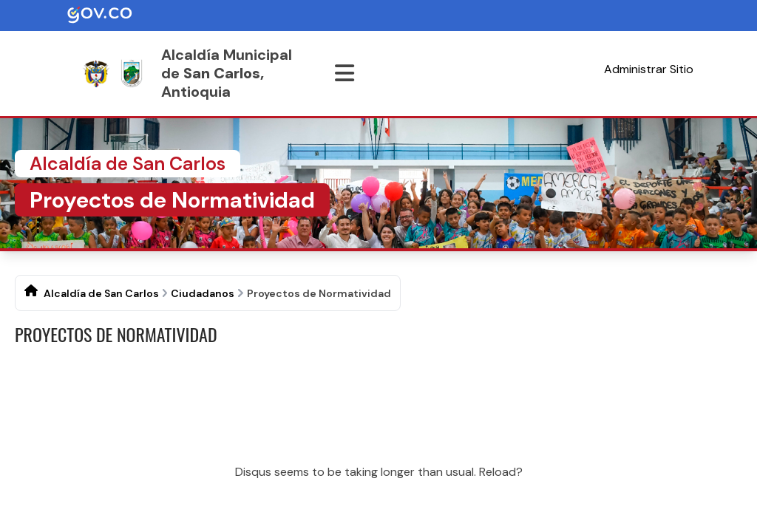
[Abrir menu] (344, 73)
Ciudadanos (203, 293)
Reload (498, 472)
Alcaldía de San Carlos (101, 293)
